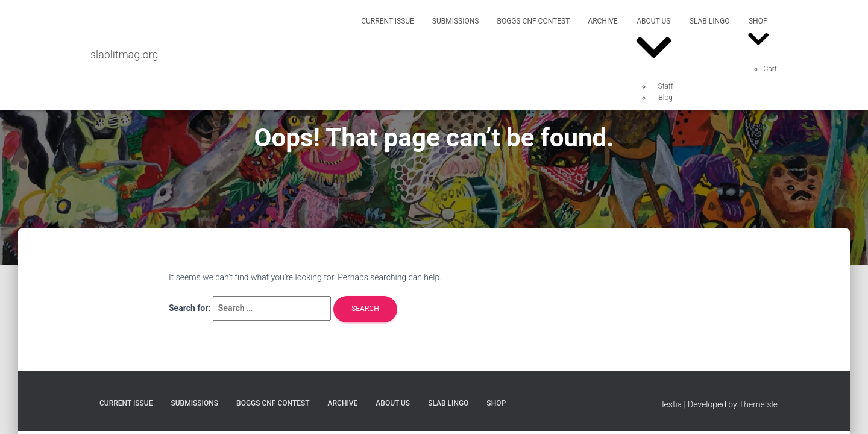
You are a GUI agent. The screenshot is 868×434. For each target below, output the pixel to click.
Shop (759, 35)
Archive (602, 21)
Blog (666, 98)
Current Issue (388, 21)
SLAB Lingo (710, 21)
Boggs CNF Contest (533, 21)
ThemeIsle (758, 404)
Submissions (456, 21)
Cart (770, 69)
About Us (654, 43)
